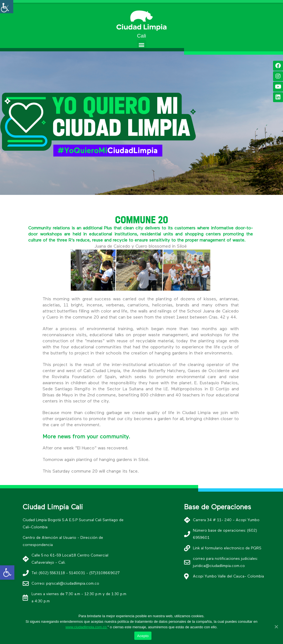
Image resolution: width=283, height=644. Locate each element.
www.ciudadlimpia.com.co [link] (87, 627)
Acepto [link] (143, 636)
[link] (7, 573)
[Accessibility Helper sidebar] (7, 7)
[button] (142, 45)
